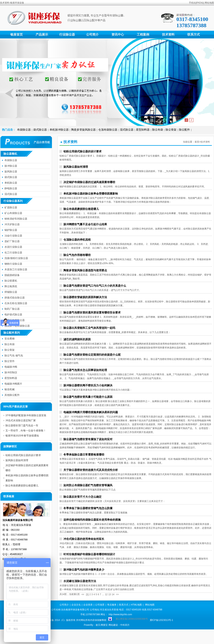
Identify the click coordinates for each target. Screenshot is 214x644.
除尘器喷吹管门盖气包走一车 (22, 425)
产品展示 (42, 34)
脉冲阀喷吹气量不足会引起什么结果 (85, 224)
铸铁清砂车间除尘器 (16, 219)
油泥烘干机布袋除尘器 (17, 326)
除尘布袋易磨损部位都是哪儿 (81, 209)
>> (118, 594)
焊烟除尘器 (11, 292)
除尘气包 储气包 (14, 356)
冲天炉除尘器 (12, 224)
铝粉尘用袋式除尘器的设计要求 (82, 151)
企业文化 (76, 605)
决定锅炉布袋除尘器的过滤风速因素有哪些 (89, 182)
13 (110, 594)
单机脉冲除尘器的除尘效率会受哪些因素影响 (91, 194)
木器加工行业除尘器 (16, 269)
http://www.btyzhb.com (120, 614)
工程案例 (143, 34)
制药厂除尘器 (12, 309)
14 (113, 594)
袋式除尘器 (40, 130)
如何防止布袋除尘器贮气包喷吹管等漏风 (88, 485)
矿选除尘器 (11, 207)
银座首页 (17, 34)
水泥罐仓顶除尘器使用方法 (80, 581)
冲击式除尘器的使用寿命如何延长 (84, 539)
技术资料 (168, 34)
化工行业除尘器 (13, 253)
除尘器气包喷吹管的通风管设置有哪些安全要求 (92, 312)
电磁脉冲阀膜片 (13, 384)
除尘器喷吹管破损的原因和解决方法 (85, 297)
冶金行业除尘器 (13, 236)
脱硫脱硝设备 (12, 275)
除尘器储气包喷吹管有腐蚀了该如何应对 (88, 439)
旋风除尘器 (11, 171)
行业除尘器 (67, 34)
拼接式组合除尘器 (15, 298)
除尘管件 (10, 361)
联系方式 (194, 34)
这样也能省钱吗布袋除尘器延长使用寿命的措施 (92, 520)
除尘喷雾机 (11, 281)
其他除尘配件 (12, 395)
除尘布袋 (158, 130)
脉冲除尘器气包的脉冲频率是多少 (84, 570)
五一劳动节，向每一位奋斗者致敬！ (26, 431)
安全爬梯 (10, 339)
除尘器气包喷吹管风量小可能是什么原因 (88, 397)
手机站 (192, 3)
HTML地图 (136, 605)
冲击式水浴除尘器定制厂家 (21, 420)
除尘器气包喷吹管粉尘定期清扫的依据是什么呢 (92, 355)
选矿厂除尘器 (12, 241)
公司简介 (92, 34)
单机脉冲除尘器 (59, 130)
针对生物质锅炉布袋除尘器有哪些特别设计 (89, 554)
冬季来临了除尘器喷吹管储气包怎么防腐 (88, 508)
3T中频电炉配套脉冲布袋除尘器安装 (26, 415)
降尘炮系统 (11, 286)
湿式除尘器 (127, 130)
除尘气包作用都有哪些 (77, 255)
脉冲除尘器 (11, 166)
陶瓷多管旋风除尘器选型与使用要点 (85, 270)
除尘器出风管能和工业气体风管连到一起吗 (89, 328)
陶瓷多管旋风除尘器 (83, 130)
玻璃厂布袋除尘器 (15, 320)
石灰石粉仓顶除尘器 (16, 303)
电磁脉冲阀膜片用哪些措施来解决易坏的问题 (91, 412)
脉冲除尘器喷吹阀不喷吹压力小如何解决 (88, 385)
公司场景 (100, 605)
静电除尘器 (11, 188)
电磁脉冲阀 (11, 367)
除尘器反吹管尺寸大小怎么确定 (82, 497)
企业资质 (88, 605)
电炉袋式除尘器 (13, 315)
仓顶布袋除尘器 (108, 130)
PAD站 (200, 3)
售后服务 (112, 605)
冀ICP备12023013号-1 (161, 620)
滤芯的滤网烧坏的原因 (77, 339)
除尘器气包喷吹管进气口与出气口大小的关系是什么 (95, 286)
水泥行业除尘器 (13, 247)
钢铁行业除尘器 (13, 264)
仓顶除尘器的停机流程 (77, 240)
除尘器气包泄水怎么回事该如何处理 (85, 370)
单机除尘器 (11, 183)
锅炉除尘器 (11, 230)
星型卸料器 (143, 130)
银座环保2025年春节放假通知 (22, 436)
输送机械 (10, 389)
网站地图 (209, 3)
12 (106, 594)
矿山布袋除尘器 (13, 213)
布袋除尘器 (24, 130)
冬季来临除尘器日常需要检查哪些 (84, 455)
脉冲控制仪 (11, 372)
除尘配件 (184, 130)
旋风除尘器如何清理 (76, 167)
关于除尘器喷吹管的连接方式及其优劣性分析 (91, 470)
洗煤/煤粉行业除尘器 (16, 258)
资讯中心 (118, 34)
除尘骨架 (171, 130)
